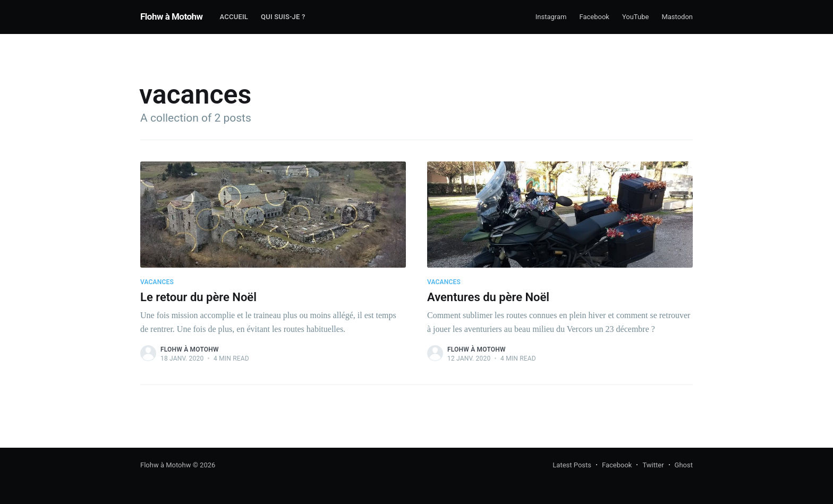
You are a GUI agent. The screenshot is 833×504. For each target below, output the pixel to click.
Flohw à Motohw (172, 16)
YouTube (636, 17)
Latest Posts (572, 465)
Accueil (234, 17)
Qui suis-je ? (283, 17)
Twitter (653, 465)
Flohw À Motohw (190, 349)
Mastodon (677, 17)
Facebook (594, 17)
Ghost (684, 465)
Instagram (551, 17)
